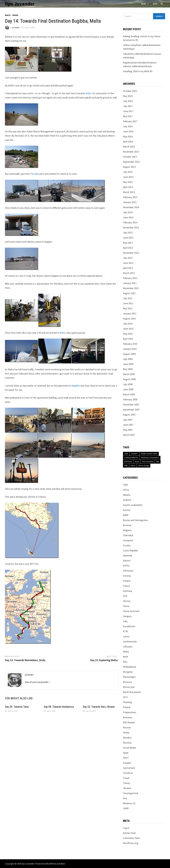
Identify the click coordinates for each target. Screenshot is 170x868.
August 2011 (129, 293)
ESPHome (128, 462)
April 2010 (128, 339)
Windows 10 (129, 803)
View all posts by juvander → (38, 682)
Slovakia (127, 738)
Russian (127, 727)
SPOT (126, 758)
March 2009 (129, 374)
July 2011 (128, 298)
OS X (125, 697)
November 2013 (131, 227)
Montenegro (129, 677)
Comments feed (131, 838)
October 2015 (130, 157)
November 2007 (131, 404)
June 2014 (128, 217)
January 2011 (130, 313)
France (126, 586)
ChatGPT (134, 454)
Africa (126, 490)
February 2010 (130, 344)
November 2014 (131, 207)
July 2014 (128, 212)
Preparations (130, 712)
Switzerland (129, 768)
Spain (126, 753)
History (127, 601)
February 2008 (130, 399)
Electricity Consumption (150, 458)
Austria (127, 510)
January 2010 (130, 349)
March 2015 (129, 192)
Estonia (127, 576)
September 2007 (131, 410)
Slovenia (127, 743)
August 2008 (129, 379)
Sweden (127, 763)
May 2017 (128, 116)
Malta (8, 15)
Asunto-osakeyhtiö (133, 505)
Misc (125, 662)
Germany (128, 591)
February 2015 (130, 197)
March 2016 (129, 147)
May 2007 (128, 430)
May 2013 (128, 243)
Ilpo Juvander (20, 4)
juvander (16, 27)
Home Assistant (148, 462)
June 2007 (128, 425)
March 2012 (129, 273)
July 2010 (128, 324)
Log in (126, 828)
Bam (63, 864)
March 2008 (129, 394)
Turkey (126, 783)
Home (137, 462)
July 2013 (128, 233)
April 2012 (128, 268)
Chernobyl (128, 535)
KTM (125, 631)
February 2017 (130, 121)
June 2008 (128, 389)
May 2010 (128, 334)
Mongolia (128, 672)
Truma (133, 466)
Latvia (126, 636)
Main (143, 4)
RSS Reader (129, 722)
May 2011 (128, 308)
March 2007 (129, 435)
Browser (127, 525)
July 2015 (128, 172)
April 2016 (128, 142)
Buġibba (76, 386)
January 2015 (130, 202)
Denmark (128, 556)
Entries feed (129, 833)
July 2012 (128, 258)
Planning (127, 702)
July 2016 (128, 126)
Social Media (129, 748)
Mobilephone (130, 667)
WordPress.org (131, 843)
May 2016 (128, 136)
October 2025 (130, 91)
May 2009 (128, 369)
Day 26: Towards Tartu (17, 707)
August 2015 (129, 167)
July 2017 (128, 106)
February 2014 (130, 222)
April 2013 (128, 248)
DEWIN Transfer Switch (149, 454)
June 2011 (128, 303)
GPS (125, 596)
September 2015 (131, 162)
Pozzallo (35, 174)
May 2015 (128, 182)
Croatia (127, 545)
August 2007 (129, 415)
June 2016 (128, 131)
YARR (126, 808)
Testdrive (128, 773)
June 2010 (128, 329)
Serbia (126, 732)
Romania (128, 717)
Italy (125, 621)
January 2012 (130, 283)
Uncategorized (131, 793)
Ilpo (155, 4)
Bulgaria (127, 530)
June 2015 (128, 177)
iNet (158, 462)
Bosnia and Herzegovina (135, 520)
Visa (125, 798)
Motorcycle (129, 687)
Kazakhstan (129, 626)
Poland (127, 707)
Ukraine (127, 788)
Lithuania (128, 647)
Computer (128, 540)
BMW (126, 515)
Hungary (127, 616)
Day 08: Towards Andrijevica (59, 707)
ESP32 (126, 566)
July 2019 (128, 101)
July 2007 (128, 420)
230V (126, 454)
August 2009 (129, 354)
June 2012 (128, 263)
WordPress (51, 864)
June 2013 (128, 238)
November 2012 (131, 253)
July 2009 (128, 359)
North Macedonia (132, 692)
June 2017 (128, 111)
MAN (126, 466)
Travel (15, 15)
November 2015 (131, 152)
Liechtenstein (130, 641)
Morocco (127, 682)
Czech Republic (131, 550)
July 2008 (128, 384)
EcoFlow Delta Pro (131, 458)
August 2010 (129, 319)
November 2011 (131, 288)
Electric (127, 561)
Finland (127, 581)
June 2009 (128, 364)
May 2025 (128, 96)
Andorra (127, 500)
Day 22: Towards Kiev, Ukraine (99, 707)
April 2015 (128, 187)
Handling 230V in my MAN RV (138, 71)
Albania (127, 495)
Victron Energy (144, 466)
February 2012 (130, 278)
